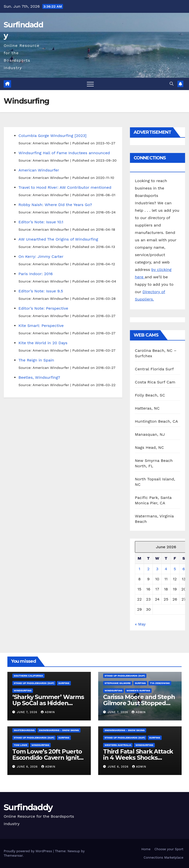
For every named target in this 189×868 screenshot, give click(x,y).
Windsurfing (23, 690)
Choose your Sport (169, 849)
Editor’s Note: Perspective (43, 308)
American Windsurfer (39, 170)
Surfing (64, 683)
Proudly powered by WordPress (28, 851)
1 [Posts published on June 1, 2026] (139, 569)
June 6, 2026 (28, 767)
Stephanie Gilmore (118, 683)
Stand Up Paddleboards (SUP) (34, 683)
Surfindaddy (28, 807)
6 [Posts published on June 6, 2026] (184, 569)
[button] (172, 84)
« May (140, 624)
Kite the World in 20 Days (43, 343)
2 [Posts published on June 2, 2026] (148, 569)
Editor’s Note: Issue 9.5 (41, 291)
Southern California (28, 676)
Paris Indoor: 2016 (36, 274)
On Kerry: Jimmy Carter (41, 256)
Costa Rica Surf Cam (155, 382)
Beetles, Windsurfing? (39, 377)
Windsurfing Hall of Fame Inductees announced (64, 153)
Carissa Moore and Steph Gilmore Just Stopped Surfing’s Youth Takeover (139, 703)
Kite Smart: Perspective (41, 326)
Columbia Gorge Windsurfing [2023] (52, 136)
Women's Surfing (138, 690)
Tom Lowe (21, 745)
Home (146, 849)
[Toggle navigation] (90, 84)
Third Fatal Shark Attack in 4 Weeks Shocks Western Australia (138, 758)
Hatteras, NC (147, 408)
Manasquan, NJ (150, 434)
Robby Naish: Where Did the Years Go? (55, 205)
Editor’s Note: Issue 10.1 (41, 222)
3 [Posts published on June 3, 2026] (157, 569)
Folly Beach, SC (150, 395)
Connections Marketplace (164, 858)
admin (48, 712)
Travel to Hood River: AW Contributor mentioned (65, 187)
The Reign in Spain (36, 360)
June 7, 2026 (28, 712)
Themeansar (13, 856)
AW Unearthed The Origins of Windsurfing (58, 239)
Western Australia (118, 745)
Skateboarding (24, 730)
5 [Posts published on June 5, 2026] (175, 569)
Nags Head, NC (149, 447)
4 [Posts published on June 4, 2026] (166, 569)
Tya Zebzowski (160, 683)
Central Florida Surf (154, 369)
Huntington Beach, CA (156, 421)
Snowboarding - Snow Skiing (59, 730)
